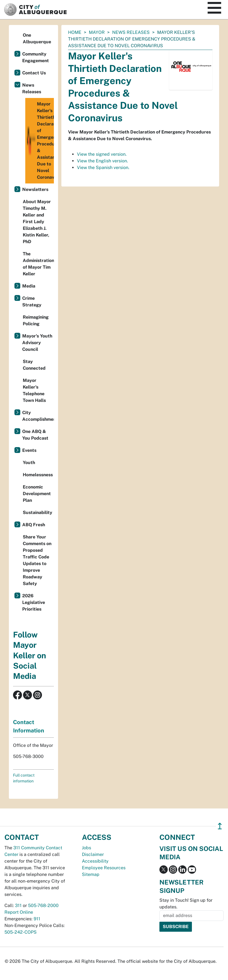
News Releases (131, 32)
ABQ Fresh (34, 525)
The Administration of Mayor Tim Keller (38, 264)
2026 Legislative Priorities (34, 602)
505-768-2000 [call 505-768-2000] (43, 905)
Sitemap (91, 874)
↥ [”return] (220, 826)
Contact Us (34, 73)
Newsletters (35, 189)
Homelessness (38, 475)
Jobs (87, 848)
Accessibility (95, 861)
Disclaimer (93, 854)
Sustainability (37, 512)
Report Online (19, 912)
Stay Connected (34, 365)
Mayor (97, 32)
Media (29, 286)
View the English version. (102, 161)
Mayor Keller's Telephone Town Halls (34, 390)
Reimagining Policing (36, 320)
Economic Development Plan (37, 494)
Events (29, 450)
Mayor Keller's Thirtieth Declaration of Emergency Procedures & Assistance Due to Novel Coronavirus (40, 141)
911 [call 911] (37, 919)
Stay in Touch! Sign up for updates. (186, 904)
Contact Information (29, 726)
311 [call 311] (18, 905)
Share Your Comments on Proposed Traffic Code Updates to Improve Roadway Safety (37, 560)
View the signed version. (102, 154)
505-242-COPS (21, 932)
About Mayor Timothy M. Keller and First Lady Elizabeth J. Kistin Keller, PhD (37, 222)
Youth (29, 463)
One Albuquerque (37, 38)
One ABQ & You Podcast (35, 435)
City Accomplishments (38, 416)
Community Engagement (36, 57)
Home (75, 32)
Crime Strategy (32, 302)
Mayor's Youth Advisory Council (37, 343)
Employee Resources (104, 868)
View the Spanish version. (103, 167)
